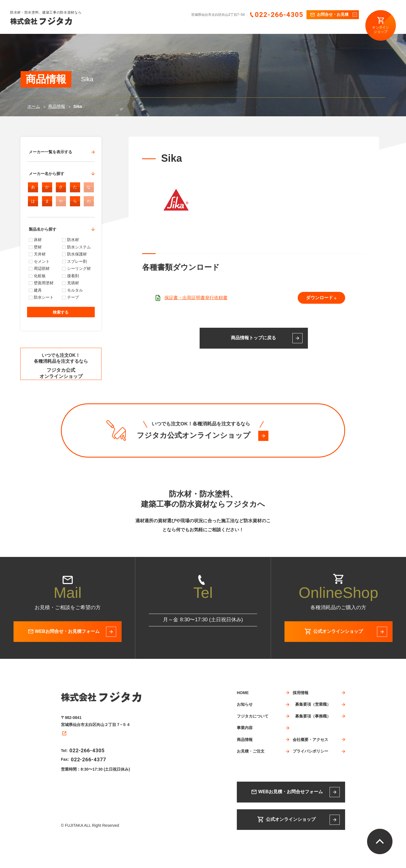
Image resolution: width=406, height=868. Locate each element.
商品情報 (254, 27)
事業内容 (230, 27)
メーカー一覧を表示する (50, 152)
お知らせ (169, 27)
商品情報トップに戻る (253, 338)
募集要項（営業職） (313, 734)
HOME (147, 27)
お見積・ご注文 (283, 27)
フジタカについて (200, 27)
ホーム (34, 106)
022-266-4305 (279, 15)
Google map (72, 758)
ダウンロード (319, 298)
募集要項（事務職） (313, 746)
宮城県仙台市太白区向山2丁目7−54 (218, 15)
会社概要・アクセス (344, 27)
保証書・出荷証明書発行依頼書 (196, 298)
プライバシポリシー (310, 781)
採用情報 (312, 27)
